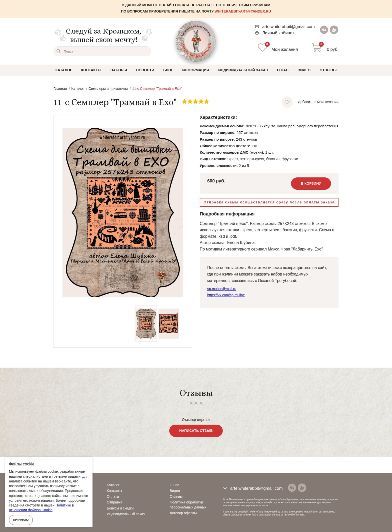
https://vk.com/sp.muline (226, 295)
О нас (282, 70)
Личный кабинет (274, 33)
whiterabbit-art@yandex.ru (243, 11)
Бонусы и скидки (120, 508)
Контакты (91, 70)
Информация (196, 70)
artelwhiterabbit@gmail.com (285, 27)
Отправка (114, 502)
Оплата (113, 496)
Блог (168, 70)
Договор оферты (183, 513)
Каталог (64, 70)
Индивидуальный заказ (243, 70)
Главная (60, 89)
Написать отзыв (196, 431)
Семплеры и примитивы (108, 89)
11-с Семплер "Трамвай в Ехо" (157, 89)
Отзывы (328, 70)
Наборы (119, 70)
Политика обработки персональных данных (188, 505)
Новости (145, 70)
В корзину (311, 184)
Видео (303, 70)
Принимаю (21, 520)
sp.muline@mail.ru (222, 289)
